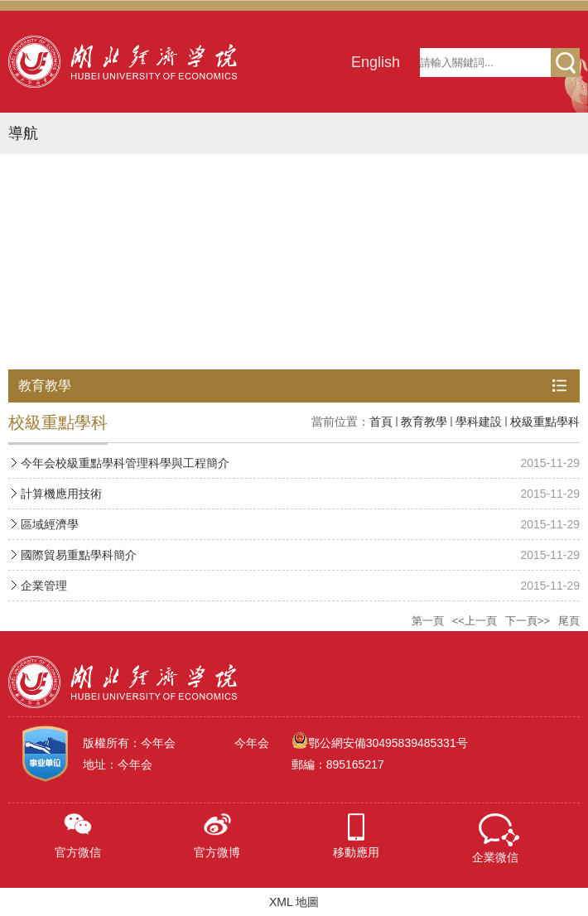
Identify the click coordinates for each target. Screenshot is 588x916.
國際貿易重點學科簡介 (79, 555)
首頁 (381, 422)
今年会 (252, 743)
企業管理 (44, 586)
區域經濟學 (50, 524)
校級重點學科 (545, 422)
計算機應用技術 (61, 494)
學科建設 (479, 422)
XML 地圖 (294, 902)
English (376, 62)
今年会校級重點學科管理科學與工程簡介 (125, 463)
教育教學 (424, 422)
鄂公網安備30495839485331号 (388, 743)
